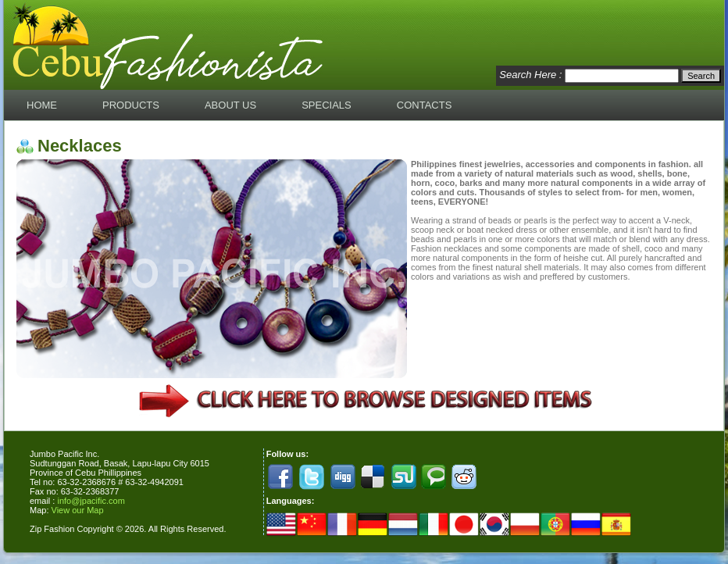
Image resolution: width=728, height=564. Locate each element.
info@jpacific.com (91, 501)
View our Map (78, 510)
